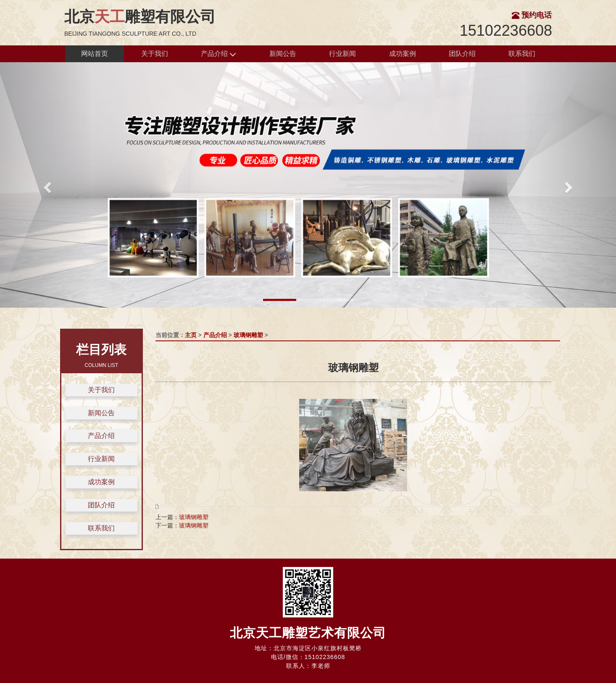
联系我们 (522, 54)
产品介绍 (218, 54)
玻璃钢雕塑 (248, 335)
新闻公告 (283, 54)
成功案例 (403, 54)
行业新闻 (342, 54)
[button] (46, 185)
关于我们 (155, 54)
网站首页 (95, 54)
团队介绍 (462, 54)
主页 (191, 335)
